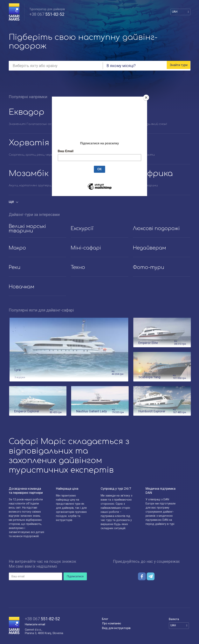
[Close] (146, 98)
